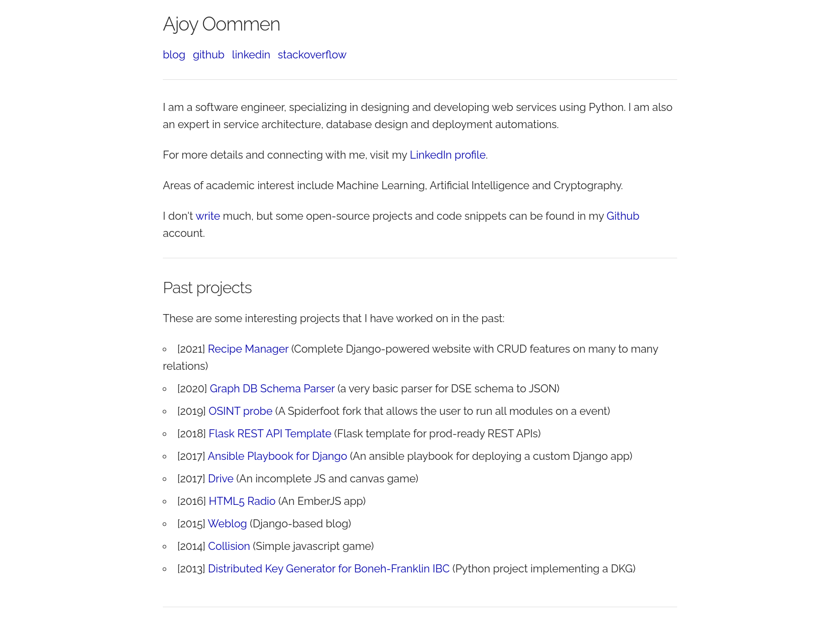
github (209, 55)
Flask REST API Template (270, 434)
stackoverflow (312, 55)
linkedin (251, 55)
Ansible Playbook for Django (277, 456)
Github (623, 216)
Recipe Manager (248, 349)
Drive (221, 479)
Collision (229, 546)
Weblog (227, 524)
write (208, 216)
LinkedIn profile (448, 155)
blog (174, 55)
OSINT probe (240, 411)
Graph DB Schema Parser (272, 389)
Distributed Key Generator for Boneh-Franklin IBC (329, 569)
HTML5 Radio (242, 501)
